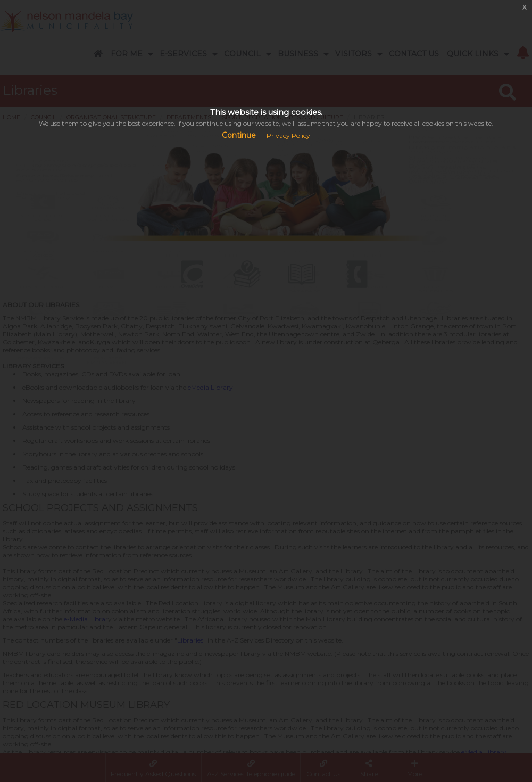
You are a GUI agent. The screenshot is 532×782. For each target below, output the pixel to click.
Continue (239, 135)
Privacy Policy (288, 135)
